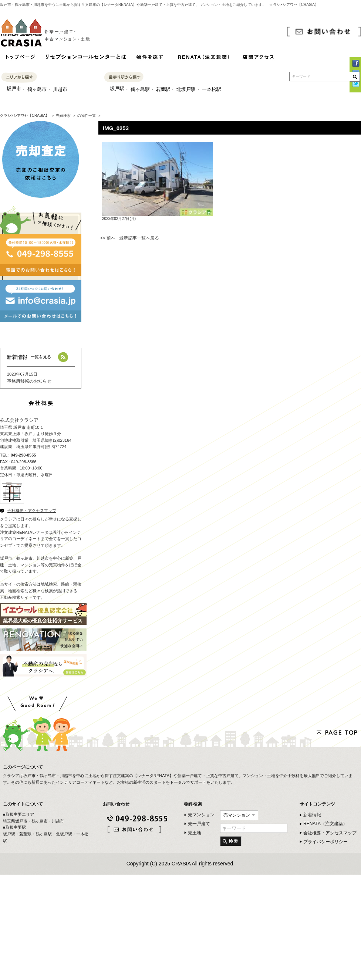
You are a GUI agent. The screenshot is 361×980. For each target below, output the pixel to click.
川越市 (60, 89)
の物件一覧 (87, 116)
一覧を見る (41, 357)
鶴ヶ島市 (37, 89)
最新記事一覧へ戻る (139, 238)
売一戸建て (199, 824)
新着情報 (312, 815)
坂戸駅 (117, 89)
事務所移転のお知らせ (29, 381)
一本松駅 (212, 89)
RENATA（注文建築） (325, 824)
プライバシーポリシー (325, 842)
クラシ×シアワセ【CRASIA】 (25, 116)
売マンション (201, 815)
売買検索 (63, 116)
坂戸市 (14, 89)
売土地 (195, 833)
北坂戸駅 (186, 89)
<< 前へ (108, 238)
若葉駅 (163, 89)
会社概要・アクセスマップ (32, 511)
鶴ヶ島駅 (140, 89)
